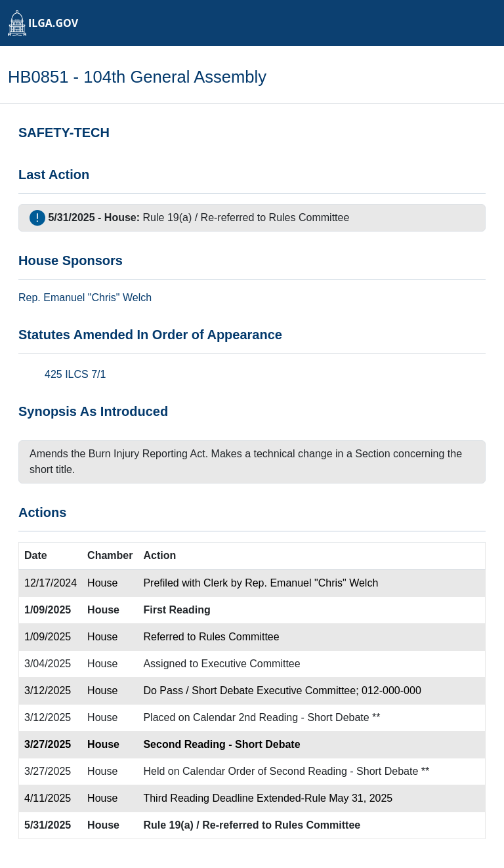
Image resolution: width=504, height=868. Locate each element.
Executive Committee (251, 664)
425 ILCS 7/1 (75, 374)
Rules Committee (309, 217)
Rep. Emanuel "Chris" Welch (311, 583)
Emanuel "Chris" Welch (97, 298)
